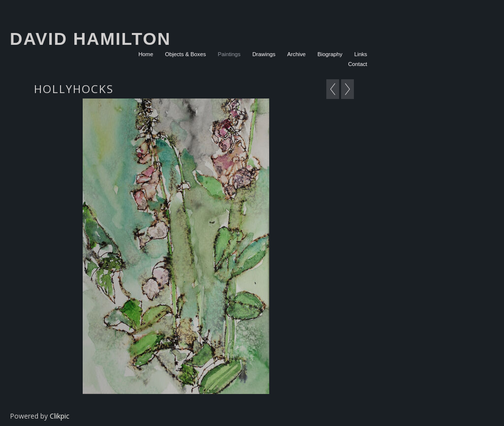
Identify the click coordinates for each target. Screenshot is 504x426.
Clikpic (60, 416)
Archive (297, 54)
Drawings (264, 54)
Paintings (229, 54)
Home (146, 54)
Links (361, 54)
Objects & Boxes (185, 54)
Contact (358, 64)
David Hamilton (90, 39)
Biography (330, 54)
